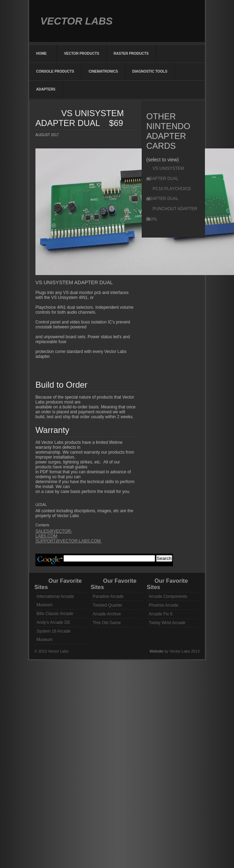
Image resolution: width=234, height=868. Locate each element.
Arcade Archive (107, 614)
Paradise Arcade (108, 596)
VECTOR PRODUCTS (81, 54)
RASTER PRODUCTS (131, 54)
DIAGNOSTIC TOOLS (150, 71)
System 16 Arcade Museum (54, 635)
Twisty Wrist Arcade (167, 623)
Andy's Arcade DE (53, 622)
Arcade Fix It (161, 614)
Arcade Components (168, 596)
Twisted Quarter (108, 605)
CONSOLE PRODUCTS (55, 71)
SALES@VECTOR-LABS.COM (54, 534)
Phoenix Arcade (163, 605)
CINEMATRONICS (103, 71)
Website (157, 651)
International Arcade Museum (55, 601)
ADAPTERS (46, 89)
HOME (43, 54)
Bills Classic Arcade (55, 614)
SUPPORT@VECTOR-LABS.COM (69, 541)
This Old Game (107, 623)
